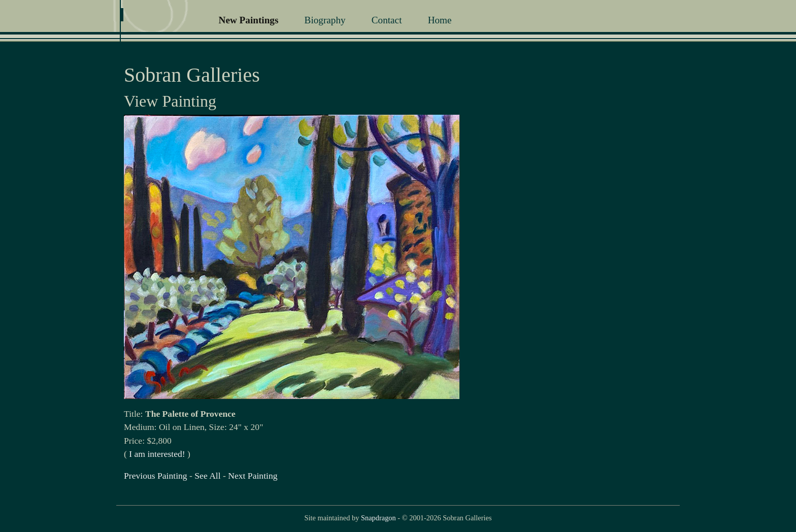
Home (440, 20)
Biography (325, 20)
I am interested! (157, 454)
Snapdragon (378, 518)
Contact (387, 20)
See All (207, 476)
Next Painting (253, 476)
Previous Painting (156, 476)
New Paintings (249, 20)
